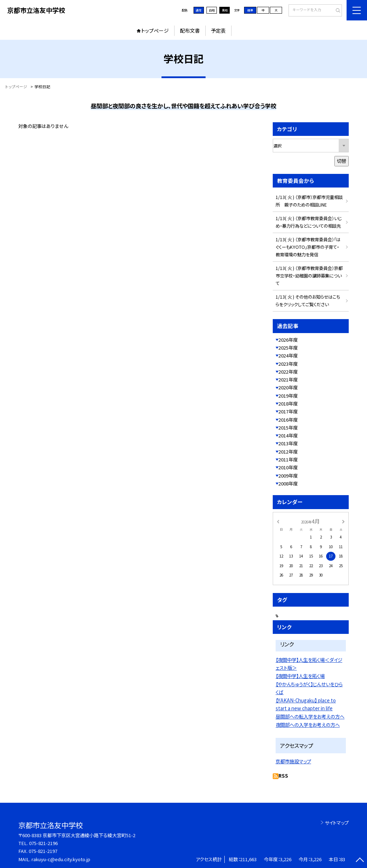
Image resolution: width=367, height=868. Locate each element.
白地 (212, 10)
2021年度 (288, 380)
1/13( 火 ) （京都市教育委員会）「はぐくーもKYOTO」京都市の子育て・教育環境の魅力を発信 (308, 247)
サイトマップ (337, 823)
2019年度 (288, 396)
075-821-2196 (43, 843)
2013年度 (288, 443)
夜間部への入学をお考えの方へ (308, 725)
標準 (250, 10)
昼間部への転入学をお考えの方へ (310, 717)
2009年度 (288, 476)
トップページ (155, 30)
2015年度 (288, 428)
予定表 (218, 30)
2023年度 (288, 364)
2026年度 (288, 340)
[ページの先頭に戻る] (360, 861)
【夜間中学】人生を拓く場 (300, 676)
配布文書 (190, 30)
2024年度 (288, 355)
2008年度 (288, 483)
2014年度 (288, 435)
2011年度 (288, 459)
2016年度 (288, 420)
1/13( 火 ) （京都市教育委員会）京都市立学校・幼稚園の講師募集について (309, 276)
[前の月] (278, 521)
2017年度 (288, 411)
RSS (283, 776)
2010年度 (288, 467)
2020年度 (288, 387)
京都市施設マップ (293, 761)
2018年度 (288, 404)
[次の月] (343, 521)
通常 (199, 10)
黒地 (225, 10)
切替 (342, 161)
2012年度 (288, 452)
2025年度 (288, 348)
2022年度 (288, 372)
